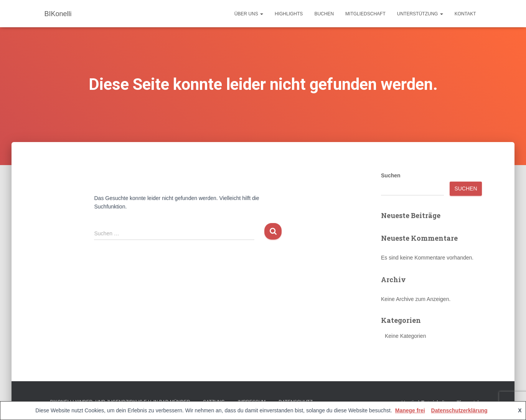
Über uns (249, 14)
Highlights (289, 14)
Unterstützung (420, 14)
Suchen (391, 175)
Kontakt (465, 14)
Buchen (324, 14)
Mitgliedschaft (365, 14)
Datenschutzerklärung (459, 410)
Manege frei (410, 410)
